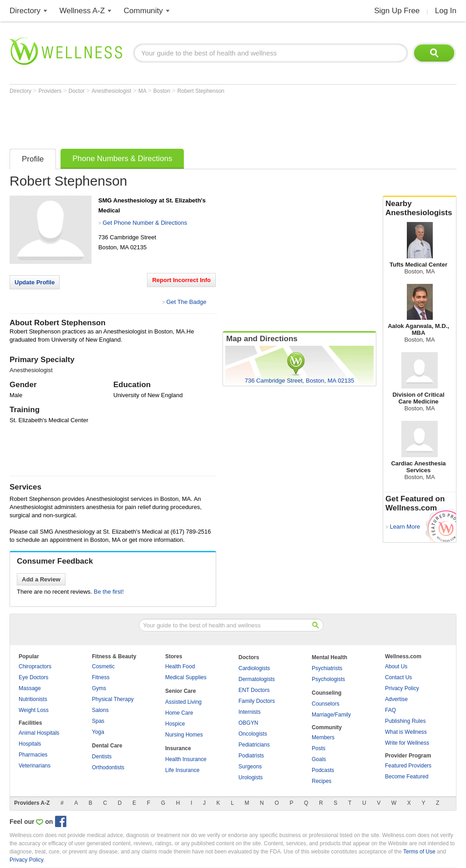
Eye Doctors (33, 677)
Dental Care (107, 746)
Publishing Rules (405, 721)
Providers (51, 91)
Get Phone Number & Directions (145, 223)
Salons (100, 710)
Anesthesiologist (112, 91)
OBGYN (248, 723)
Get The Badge (186, 302)
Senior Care (180, 691)
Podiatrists (251, 756)
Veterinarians (35, 766)
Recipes (322, 781)
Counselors (326, 704)
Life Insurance (182, 770)
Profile (33, 159)
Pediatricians (254, 745)
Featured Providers (408, 766)
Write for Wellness (407, 743)
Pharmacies (33, 755)
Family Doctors (257, 701)
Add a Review (41, 579)
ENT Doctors (254, 690)
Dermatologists (257, 679)
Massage (30, 688)
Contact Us (398, 677)
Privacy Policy (402, 688)
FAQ (390, 710)
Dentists (102, 757)
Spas (98, 721)
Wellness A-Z (82, 11)
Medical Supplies (186, 677)
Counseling (327, 693)
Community (143, 11)
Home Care (179, 713)
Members (323, 737)
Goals (319, 759)
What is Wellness (406, 732)
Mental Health (329, 657)
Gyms (99, 688)
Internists (250, 712)
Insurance (178, 748)
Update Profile (35, 282)
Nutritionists (33, 699)
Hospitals (30, 744)
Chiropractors (35, 666)
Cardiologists (254, 668)
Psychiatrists (327, 668)
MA (143, 91)
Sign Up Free (397, 11)
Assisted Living (183, 702)
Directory (25, 11)
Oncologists (253, 734)
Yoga (98, 732)
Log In (446, 11)
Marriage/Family (331, 715)
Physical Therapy (113, 699)
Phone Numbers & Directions (122, 159)
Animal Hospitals (39, 733)
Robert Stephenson (201, 91)
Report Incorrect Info (181, 280)
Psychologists (328, 679)
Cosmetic (103, 666)
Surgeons (250, 767)
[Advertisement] (175, 119)
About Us (396, 666)
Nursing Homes (184, 735)
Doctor (78, 91)
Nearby (420, 208)
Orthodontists (108, 767)
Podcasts (323, 770)
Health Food (180, 666)
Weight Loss (34, 710)
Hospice (175, 724)
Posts (319, 748)
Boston (163, 91)
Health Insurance (186, 759)
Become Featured (407, 777)
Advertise (396, 699)
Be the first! (109, 592)
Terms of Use (419, 852)
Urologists (251, 777)
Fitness (101, 677)
